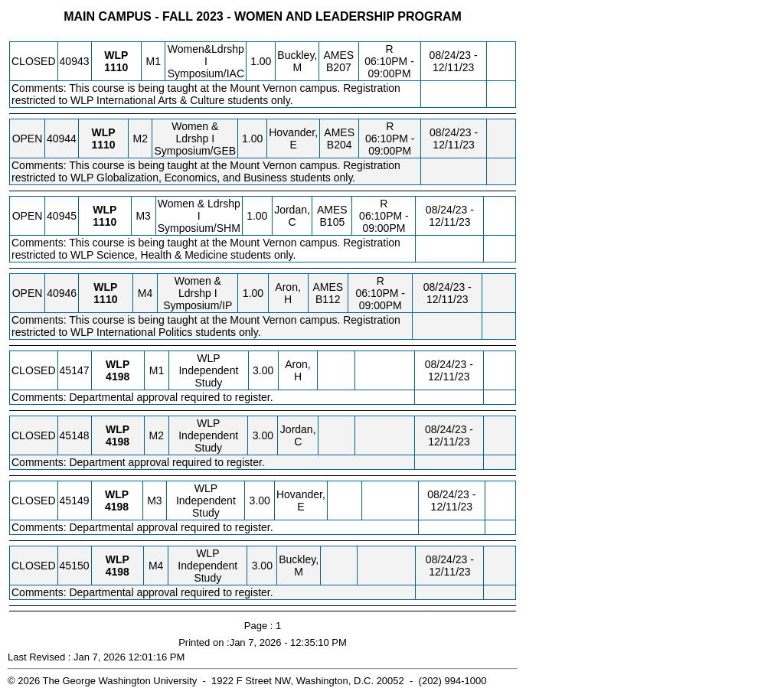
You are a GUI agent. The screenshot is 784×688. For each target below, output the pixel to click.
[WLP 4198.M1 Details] (118, 377)
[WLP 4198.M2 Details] (118, 442)
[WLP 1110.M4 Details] (105, 299)
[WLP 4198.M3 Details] (117, 507)
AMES (339, 55)
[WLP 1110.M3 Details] (105, 222)
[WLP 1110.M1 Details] (116, 67)
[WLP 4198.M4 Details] (118, 572)
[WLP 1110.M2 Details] (103, 145)
